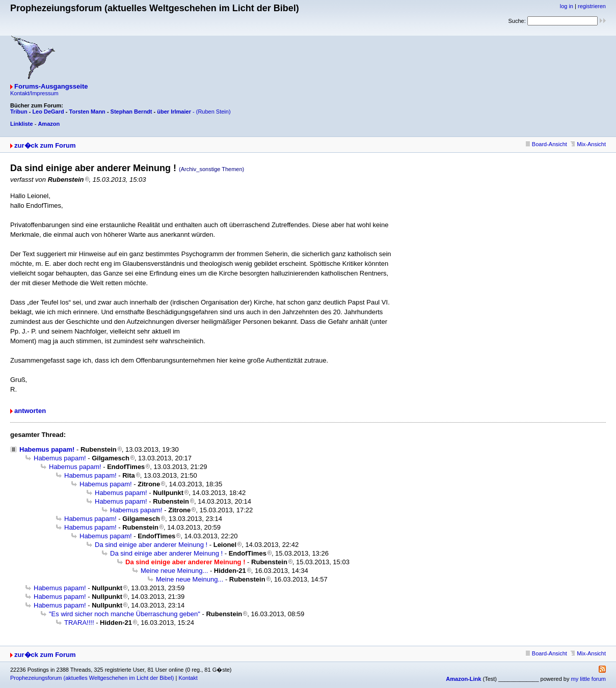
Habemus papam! (47, 449)
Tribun (19, 112)
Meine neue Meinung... (174, 571)
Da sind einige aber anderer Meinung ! (151, 545)
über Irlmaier (174, 112)
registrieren (592, 6)
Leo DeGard (48, 112)
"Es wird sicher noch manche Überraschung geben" (125, 614)
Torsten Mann (87, 112)
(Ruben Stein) (213, 112)
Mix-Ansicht (588, 144)
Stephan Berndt (131, 112)
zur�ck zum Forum (45, 145)
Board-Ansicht (546, 144)
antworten (30, 411)
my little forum (588, 679)
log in (567, 6)
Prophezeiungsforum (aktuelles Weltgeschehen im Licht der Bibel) (92, 678)
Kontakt (188, 678)
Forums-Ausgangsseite (51, 86)
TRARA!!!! (79, 623)
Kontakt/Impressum (34, 93)
